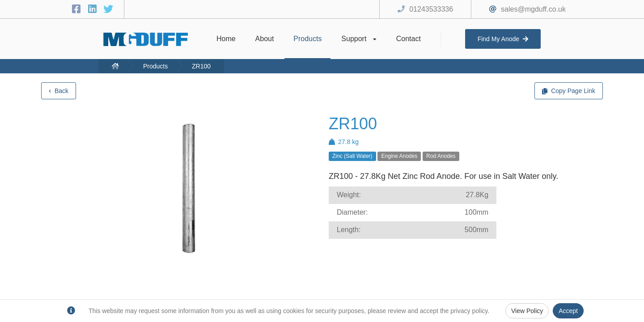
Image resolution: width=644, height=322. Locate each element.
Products (155, 66)
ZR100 (201, 66)
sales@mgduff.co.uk (533, 9)
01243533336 (431, 9)
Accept (568, 311)
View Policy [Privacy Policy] (527, 311)
